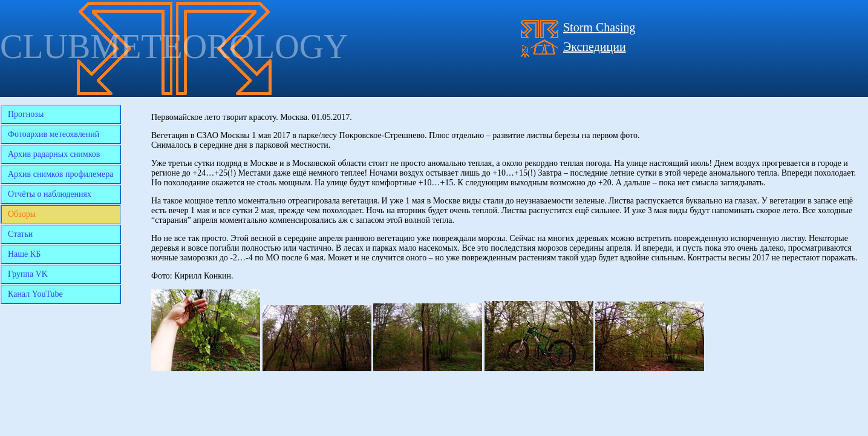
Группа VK (28, 274)
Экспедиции (595, 47)
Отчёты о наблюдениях (50, 194)
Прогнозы (26, 114)
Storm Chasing (599, 27)
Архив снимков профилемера (61, 174)
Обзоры (22, 214)
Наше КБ (24, 254)
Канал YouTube (35, 294)
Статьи (20, 234)
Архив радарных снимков (54, 154)
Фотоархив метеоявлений (54, 134)
